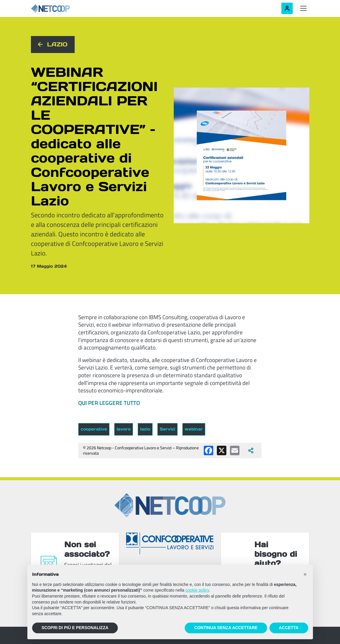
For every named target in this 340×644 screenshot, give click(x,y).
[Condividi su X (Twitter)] (222, 450)
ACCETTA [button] (289, 628)
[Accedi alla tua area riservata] (287, 8)
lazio (145, 429)
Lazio (57, 44)
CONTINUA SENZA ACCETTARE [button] (226, 628)
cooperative (94, 429)
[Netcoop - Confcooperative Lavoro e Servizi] (64, 8)
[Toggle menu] (303, 8)
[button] (305, 574)
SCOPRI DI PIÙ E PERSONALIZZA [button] (75, 628)
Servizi (167, 429)
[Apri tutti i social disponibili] (251, 450)
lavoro (124, 429)
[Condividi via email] (235, 450)
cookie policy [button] (197, 590)
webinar (194, 429)
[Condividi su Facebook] (209, 450)
